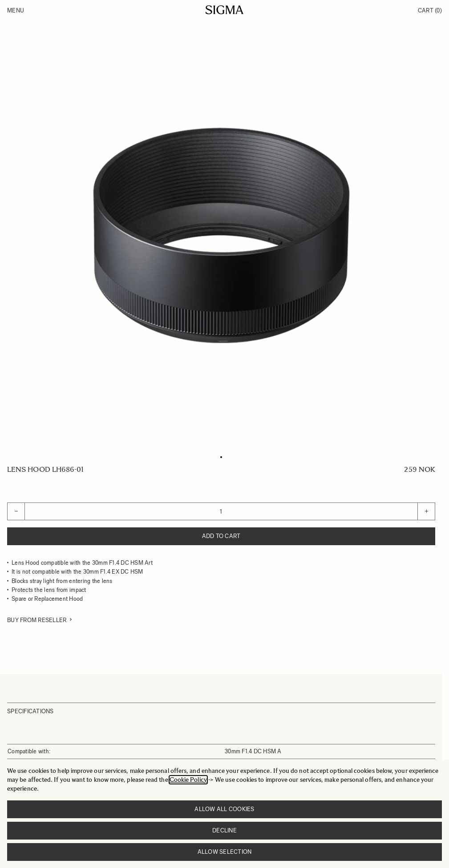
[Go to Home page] (224, 10)
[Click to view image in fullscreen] (221, 235)
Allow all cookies (224, 809)
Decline (224, 830)
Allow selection (225, 852)
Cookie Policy (188, 780)
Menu (16, 10)
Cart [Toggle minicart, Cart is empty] (430, 10)
